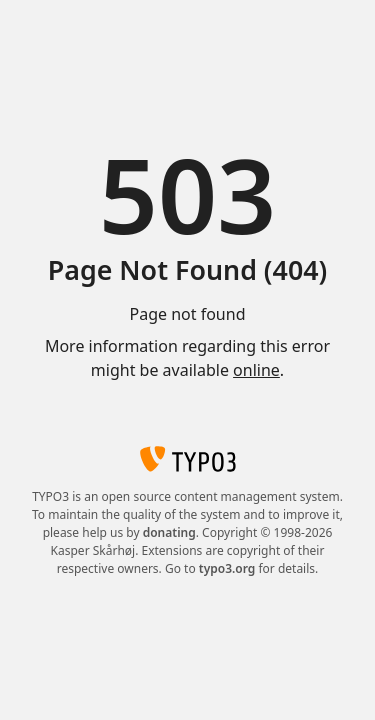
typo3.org (227, 568)
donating (169, 532)
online (256, 370)
